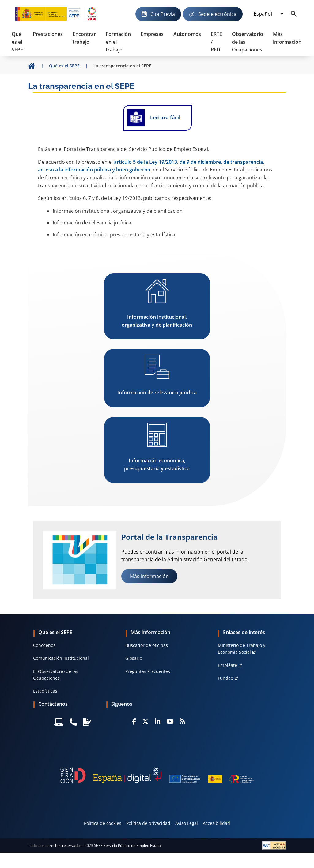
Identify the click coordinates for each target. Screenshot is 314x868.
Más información (149, 576)
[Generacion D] (157, 775)
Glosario (134, 658)
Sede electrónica (217, 14)
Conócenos (44, 645)
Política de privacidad (148, 823)
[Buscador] (294, 14)
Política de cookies (103, 823)
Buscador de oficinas (147, 645)
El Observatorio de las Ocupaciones (56, 675)
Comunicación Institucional (61, 658)
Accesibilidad (216, 823)
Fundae (225, 678)
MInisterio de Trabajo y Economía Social (242, 649)
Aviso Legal (187, 823)
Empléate (227, 665)
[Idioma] (268, 14)
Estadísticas (45, 691)
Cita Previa (163, 14)
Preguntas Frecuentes (148, 671)
